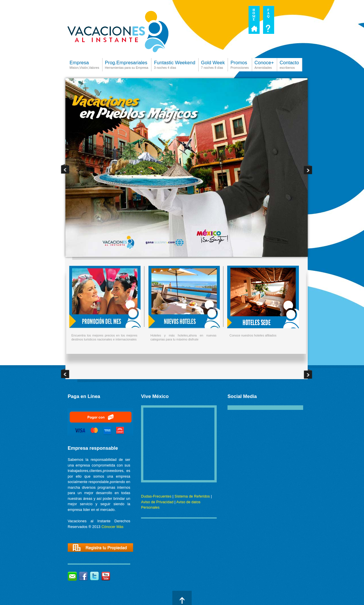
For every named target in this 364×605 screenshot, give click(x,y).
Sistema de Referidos (192, 496)
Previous (65, 169)
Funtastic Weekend (174, 66)
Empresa (84, 66)
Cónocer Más (112, 527)
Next (308, 169)
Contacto (289, 66)
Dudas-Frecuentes (156, 496)
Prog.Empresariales (127, 66)
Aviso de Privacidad (157, 502)
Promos (239, 66)
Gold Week (213, 66)
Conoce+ (264, 66)
